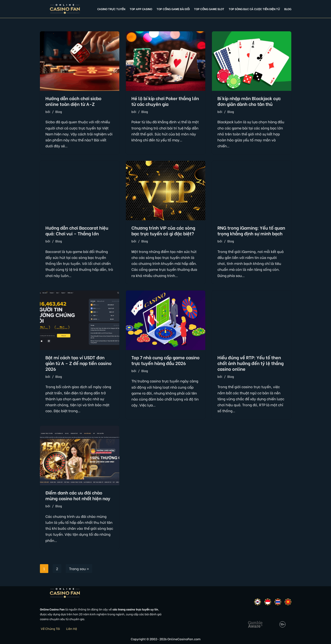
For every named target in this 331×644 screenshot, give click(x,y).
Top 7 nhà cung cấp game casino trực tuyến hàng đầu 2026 (165, 360)
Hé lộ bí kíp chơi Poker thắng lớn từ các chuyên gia (165, 101)
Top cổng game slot (209, 9)
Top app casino (141, 9)
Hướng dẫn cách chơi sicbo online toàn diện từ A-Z (73, 101)
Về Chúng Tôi (50, 628)
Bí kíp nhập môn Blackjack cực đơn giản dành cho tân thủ (249, 101)
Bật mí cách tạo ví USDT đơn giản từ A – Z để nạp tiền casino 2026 (79, 363)
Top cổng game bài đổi (173, 9)
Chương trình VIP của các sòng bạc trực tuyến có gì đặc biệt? (163, 230)
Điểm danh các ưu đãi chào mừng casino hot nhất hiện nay (78, 495)
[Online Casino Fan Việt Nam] (65, 9)
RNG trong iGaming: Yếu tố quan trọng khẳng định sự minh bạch (251, 230)
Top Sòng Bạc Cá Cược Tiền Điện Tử (254, 9)
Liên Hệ (72, 628)
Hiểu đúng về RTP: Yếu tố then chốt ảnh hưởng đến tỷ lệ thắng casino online (251, 363)
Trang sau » (79, 568)
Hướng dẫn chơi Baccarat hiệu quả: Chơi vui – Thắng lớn (77, 230)
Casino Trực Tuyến (111, 9)
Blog (288, 9)
